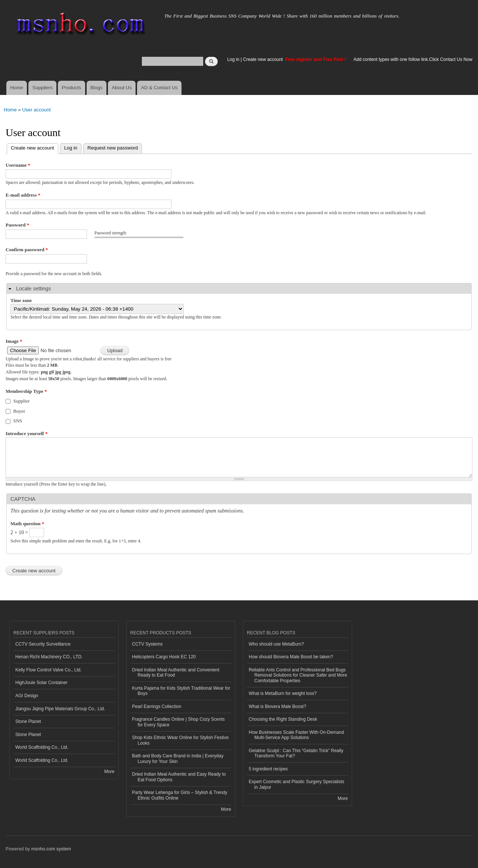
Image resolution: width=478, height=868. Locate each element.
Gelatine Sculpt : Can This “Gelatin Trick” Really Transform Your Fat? (296, 753)
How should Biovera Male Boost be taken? (291, 657)
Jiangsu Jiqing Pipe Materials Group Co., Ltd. (60, 709)
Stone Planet (28, 721)
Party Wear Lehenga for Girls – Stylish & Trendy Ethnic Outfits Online (180, 795)
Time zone (21, 300)
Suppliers (43, 88)
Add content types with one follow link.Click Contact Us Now (413, 59)
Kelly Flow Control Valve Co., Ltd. (49, 670)
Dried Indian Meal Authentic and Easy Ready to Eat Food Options (179, 777)
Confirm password (27, 250)
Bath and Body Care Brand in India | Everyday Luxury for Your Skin (178, 758)
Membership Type (26, 391)
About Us (122, 88)
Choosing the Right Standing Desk (283, 719)
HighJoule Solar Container (41, 683)
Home (17, 88)
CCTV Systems (148, 644)
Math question (27, 524)
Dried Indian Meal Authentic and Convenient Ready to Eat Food (176, 672)
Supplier (22, 401)
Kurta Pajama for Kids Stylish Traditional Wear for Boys (181, 691)
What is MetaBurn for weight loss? (283, 693)
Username (18, 165)
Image (14, 341)
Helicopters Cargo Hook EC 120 (164, 657)
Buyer (19, 411)
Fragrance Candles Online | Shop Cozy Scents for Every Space (179, 722)
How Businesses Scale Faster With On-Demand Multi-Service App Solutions (296, 735)
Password (17, 225)
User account (36, 110)
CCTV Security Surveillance (43, 644)
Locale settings (33, 289)
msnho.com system (51, 849)
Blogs (97, 88)
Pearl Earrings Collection (157, 707)
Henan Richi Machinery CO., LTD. (49, 657)
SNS (18, 421)
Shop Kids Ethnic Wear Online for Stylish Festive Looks (181, 740)
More (109, 772)
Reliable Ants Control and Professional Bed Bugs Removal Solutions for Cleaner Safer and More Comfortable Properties (298, 675)
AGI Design (27, 696)
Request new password (113, 148)
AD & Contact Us (159, 88)
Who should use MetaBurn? (276, 644)
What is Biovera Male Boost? (277, 707)
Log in (233, 59)
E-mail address (23, 195)
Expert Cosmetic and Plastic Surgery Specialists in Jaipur (297, 784)
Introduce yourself (27, 433)
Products (72, 88)
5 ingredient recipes (268, 769)
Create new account (264, 59)
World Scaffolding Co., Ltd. (42, 747)
